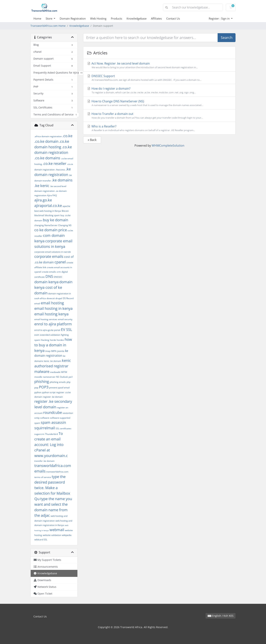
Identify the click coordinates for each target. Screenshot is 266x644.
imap (48, 351)
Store (49, 18)
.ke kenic (42, 186)
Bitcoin (65, 211)
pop (36, 388)
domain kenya (46, 282)
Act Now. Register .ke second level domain (159, 65)
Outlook (64, 377)
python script (49, 392)
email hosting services (46, 319)
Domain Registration (73, 18)
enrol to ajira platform (53, 324)
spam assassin (53, 422)
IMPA (54, 351)
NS (58, 377)
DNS (49, 276)
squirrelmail (45, 428)
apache (66, 206)
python (38, 392)
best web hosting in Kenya (48, 211)
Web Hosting (98, 18)
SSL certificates (63, 429)
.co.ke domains (47, 158)
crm (59, 272)
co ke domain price (51, 230)
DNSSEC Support (159, 78)
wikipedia (67, 535)
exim (37, 335)
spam (37, 423)
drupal (59, 298)
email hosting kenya (51, 314)
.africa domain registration (48, 136)
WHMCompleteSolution (168, 146)
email (37, 303)
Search (227, 38)
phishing (42, 381)
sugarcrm (39, 434)
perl (71, 377)
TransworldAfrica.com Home (48, 26)
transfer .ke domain (44, 461)
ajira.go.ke (43, 200)
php (68, 382)
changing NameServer (46, 225)
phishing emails (58, 382)
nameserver (49, 377)
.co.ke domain (46, 141)
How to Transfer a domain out (159, 116)
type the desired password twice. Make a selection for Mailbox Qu (52, 488)
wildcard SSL (41, 540)
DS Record (68, 298)
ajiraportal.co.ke (48, 206)
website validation (52, 535)
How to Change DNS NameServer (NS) (159, 103)
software (45, 418)
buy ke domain (56, 220)
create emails (49, 272)
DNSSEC (58, 277)
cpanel (60, 262)
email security (65, 319)
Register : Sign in (220, 18)
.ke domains (62, 180)
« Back (92, 140)
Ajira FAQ (52, 195)
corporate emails (49, 256)
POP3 (44, 387)
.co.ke (67, 136)
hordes (60, 340)
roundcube (53, 412)
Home (37, 18)
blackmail (39, 215)
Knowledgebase (137, 18)
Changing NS (65, 225)
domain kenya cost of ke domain (53, 287)
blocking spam (52, 215)
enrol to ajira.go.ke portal (47, 330)
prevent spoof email (59, 388)
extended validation (50, 335)
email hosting (52, 303)
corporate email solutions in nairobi (53, 252)
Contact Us (173, 18)
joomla (61, 351)
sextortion (68, 413)
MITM (64, 372)
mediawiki (55, 372)
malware (42, 372)
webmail (57, 530)
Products (116, 18)
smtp (37, 418)
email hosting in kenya (53, 308)
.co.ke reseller (54, 163)
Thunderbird (51, 434)
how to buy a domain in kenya (53, 345)
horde (53, 340)
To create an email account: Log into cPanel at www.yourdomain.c (51, 445)
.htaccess (60, 170)
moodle (38, 377)
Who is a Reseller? (159, 128)
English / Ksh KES (221, 616)
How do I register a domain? (159, 90)
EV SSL (66, 329)
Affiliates (156, 18)
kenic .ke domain (53, 361)
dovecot (51, 298)
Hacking (45, 340)
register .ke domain (53, 397)
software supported (60, 418)
